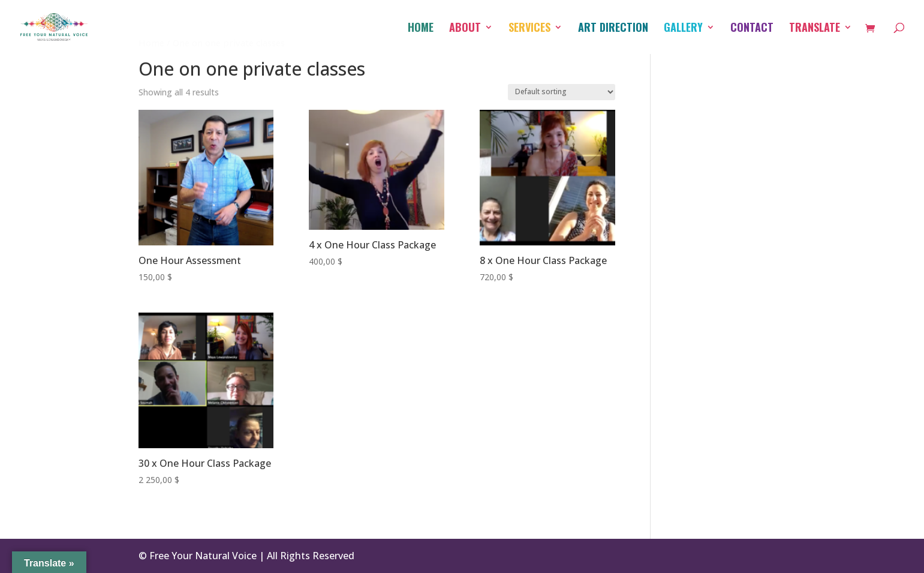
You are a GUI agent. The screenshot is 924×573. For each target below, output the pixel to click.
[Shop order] (562, 92)
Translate (815, 29)
